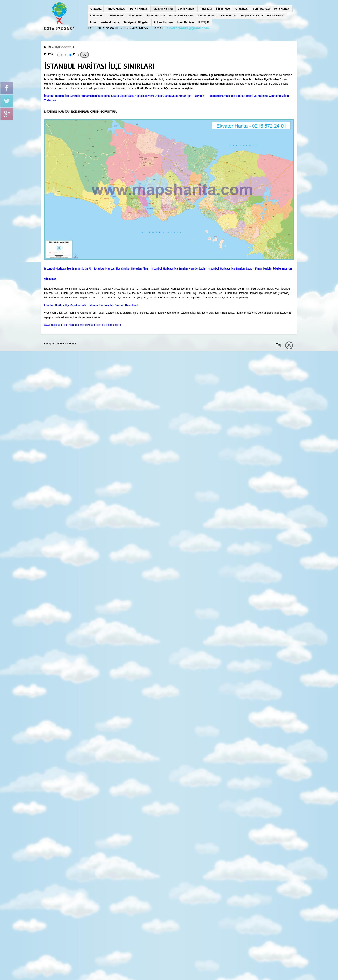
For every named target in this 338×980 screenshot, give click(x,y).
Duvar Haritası (186, 9)
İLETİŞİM (204, 22)
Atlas (93, 22)
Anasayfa (96, 9)
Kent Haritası (282, 9)
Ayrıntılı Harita (207, 16)
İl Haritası (206, 9)
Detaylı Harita (228, 16)
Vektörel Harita (110, 22)
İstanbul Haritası (163, 9)
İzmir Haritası (186, 22)
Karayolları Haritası (181, 16)
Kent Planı (96, 16)
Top (279, 345)
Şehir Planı (136, 16)
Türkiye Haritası (116, 9)
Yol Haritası (241, 9)
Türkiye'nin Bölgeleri (136, 22)
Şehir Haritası (261, 9)
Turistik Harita (116, 16)
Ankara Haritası (163, 22)
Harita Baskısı (276, 16)
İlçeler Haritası (156, 16)
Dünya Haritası (139, 9)
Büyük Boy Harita (252, 16)
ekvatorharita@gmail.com (188, 28)
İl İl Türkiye (223, 9)
